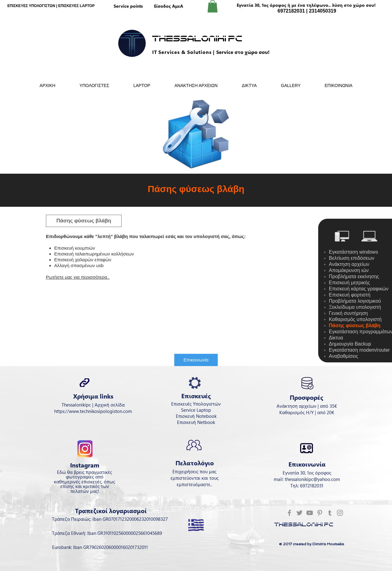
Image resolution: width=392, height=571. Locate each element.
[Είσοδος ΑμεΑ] (168, 6)
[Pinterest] (320, 513)
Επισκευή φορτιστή (350, 295)
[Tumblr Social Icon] (330, 513)
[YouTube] (310, 513)
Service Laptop (196, 410)
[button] (213, 6)
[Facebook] (289, 513)
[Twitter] (300, 513)
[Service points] (128, 6)
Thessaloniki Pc (197, 39)
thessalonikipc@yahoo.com (312, 479)
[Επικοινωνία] (196, 360)
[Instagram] (340, 513)
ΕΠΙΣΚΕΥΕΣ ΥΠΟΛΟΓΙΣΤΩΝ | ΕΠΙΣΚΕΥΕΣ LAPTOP (51, 6)
